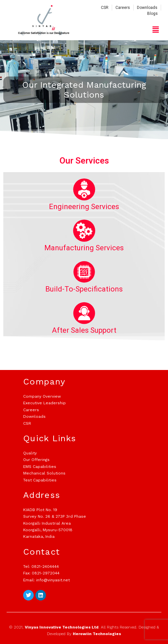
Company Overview (42, 396)
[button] (156, 30)
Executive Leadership (44, 403)
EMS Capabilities (40, 467)
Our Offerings (36, 460)
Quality (30, 453)
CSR (27, 423)
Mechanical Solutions (44, 473)
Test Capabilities (40, 480)
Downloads (34, 416)
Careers (31, 410)
